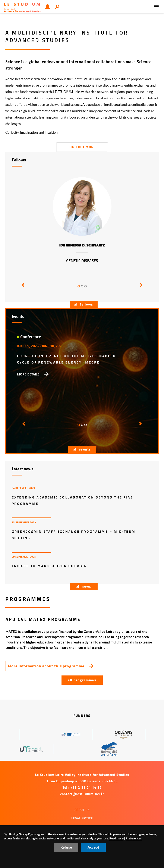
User (48, 7)
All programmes (82, 680)
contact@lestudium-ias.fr (82, 794)
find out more (82, 147)
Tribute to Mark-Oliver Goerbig (49, 566)
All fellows (84, 304)
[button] (22, 288)
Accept (93, 847)
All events (82, 449)
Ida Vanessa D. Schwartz (82, 245)
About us (82, 810)
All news (84, 586)
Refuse (66, 847)
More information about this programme (46, 666)
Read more (116, 838)
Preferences (134, 838)
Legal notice (82, 818)
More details (28, 374)
